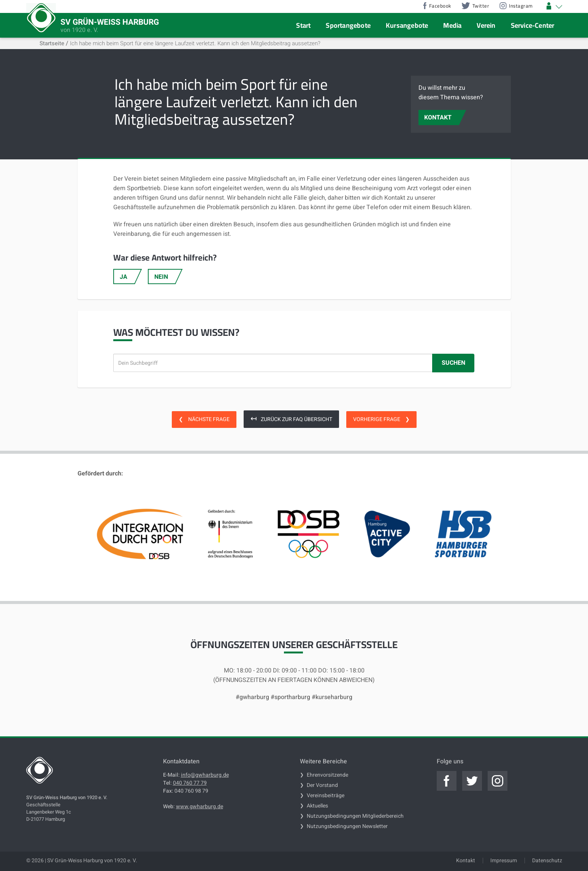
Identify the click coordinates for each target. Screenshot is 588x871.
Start (303, 25)
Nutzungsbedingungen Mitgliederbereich (355, 816)
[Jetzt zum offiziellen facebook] (447, 781)
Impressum (504, 861)
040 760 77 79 (190, 783)
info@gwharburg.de (205, 775)
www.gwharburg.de (200, 807)
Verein (486, 25)
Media (452, 25)
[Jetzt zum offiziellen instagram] (498, 781)
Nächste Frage (204, 419)
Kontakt (466, 861)
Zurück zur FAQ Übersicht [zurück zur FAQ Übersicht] (291, 419)
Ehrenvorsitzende (327, 775)
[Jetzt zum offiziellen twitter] (472, 781)
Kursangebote (407, 25)
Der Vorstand (322, 785)
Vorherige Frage (381, 419)
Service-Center (533, 25)
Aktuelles (317, 806)
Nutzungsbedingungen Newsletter (347, 826)
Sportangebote (348, 25)
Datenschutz (547, 861)
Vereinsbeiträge (326, 796)
